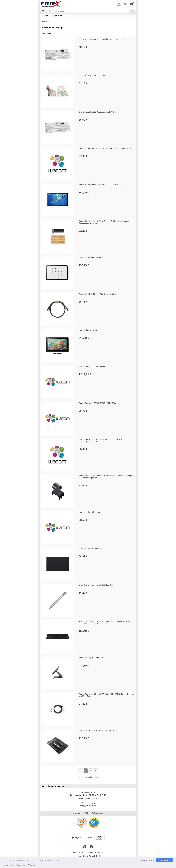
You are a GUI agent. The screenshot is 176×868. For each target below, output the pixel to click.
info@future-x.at (88, 806)
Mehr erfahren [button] (57, 860)
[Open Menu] (44, 11)
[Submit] (133, 11)
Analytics (33, 865)
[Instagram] (91, 847)
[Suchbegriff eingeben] (88, 11)
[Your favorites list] (125, 4)
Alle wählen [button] (165, 860)
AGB (87, 813)
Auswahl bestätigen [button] (147, 860)
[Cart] (132, 4)
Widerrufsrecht (97, 813)
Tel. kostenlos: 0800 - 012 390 (88, 795)
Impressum (77, 813)
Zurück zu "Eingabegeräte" (53, 15)
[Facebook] (85, 847)
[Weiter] (95, 771)
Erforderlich (22, 865)
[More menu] (119, 4)
